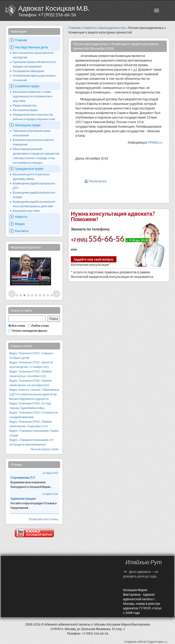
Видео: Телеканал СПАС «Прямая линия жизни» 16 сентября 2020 (31, 383)
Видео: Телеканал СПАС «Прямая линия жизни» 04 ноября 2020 (31, 374)
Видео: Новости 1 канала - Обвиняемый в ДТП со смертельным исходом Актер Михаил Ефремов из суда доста (34, 394)
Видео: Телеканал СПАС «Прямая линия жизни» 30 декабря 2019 (31, 424)
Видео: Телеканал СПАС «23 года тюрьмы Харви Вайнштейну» (30, 406)
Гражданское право (29, 169)
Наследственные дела (31, 47)
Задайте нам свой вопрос (94, 259)
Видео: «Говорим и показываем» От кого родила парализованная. (31, 442)
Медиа (20, 224)
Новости (21, 217)
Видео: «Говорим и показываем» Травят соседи (34, 433)
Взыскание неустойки (26, 211)
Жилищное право (28, 125)
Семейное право (27, 86)
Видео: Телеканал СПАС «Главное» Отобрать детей (32, 356)
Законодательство (112, 28)
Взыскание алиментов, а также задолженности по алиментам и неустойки (33, 96)
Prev (12, 294)
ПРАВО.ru (155, 142)
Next (57, 294)
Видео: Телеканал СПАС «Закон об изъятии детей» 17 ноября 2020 (31, 365)
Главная (21, 40)
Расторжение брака (25, 110)
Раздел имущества (25, 105)
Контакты (22, 231)
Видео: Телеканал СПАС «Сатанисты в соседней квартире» (33, 415)
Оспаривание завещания (28, 71)
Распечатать (98, 181)
